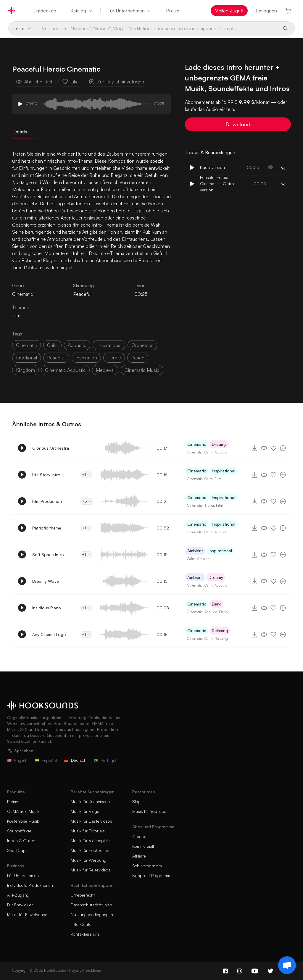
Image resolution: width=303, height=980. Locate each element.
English (17, 760)
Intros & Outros (22, 841)
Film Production (47, 501)
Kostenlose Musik (23, 821)
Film (16, 316)
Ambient (195, 551)
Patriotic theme (47, 528)
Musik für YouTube (149, 811)
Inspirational (224, 471)
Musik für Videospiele (90, 841)
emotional (26, 358)
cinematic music (142, 370)
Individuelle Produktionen (30, 885)
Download (238, 124)
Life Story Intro (46, 475)
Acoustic (221, 452)
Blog (136, 801)
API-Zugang (18, 895)
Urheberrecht (83, 895)
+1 (86, 475)
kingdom (25, 370)
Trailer (209, 505)
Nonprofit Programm (151, 875)
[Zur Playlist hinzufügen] (283, 448)
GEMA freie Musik (23, 811)
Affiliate (139, 856)
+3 (87, 501)
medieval (105, 370)
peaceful (56, 358)
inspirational (109, 345)
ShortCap (16, 850)
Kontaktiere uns (85, 934)
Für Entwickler (20, 905)
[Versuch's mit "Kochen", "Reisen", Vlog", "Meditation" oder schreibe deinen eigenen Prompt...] (157, 28)
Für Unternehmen (130, 11)
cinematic (26, 345)
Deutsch (75, 760)
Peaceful (82, 294)
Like (70, 82)
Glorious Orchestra (51, 448)
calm (52, 345)
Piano (223, 612)
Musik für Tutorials (88, 831)
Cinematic (197, 444)
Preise (173, 11)
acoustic (77, 345)
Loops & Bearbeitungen (211, 152)
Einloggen (266, 11)
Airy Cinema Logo (49, 634)
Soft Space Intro (48, 554)
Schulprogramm (147, 866)
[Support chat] (287, 965)
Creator (140, 836)
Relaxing (220, 631)
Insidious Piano (47, 608)
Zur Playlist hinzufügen (116, 82)
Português (107, 760)
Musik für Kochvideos (90, 801)
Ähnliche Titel (34, 82)
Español (46, 760)
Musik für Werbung (88, 860)
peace (138, 358)
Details (20, 132)
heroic (114, 358)
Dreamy (219, 444)
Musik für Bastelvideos (91, 821)
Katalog (82, 11)
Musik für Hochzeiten (90, 850)
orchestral (142, 345)
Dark (216, 604)
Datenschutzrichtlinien (91, 905)
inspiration (86, 358)
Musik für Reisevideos (91, 870)
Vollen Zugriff (229, 11)
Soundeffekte (19, 831)
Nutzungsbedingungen (92, 914)
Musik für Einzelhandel (28, 914)
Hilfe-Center (82, 924)
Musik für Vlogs (85, 811)
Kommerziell (143, 846)
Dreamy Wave (46, 581)
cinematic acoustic (65, 370)
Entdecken (45, 11)
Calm (209, 452)
